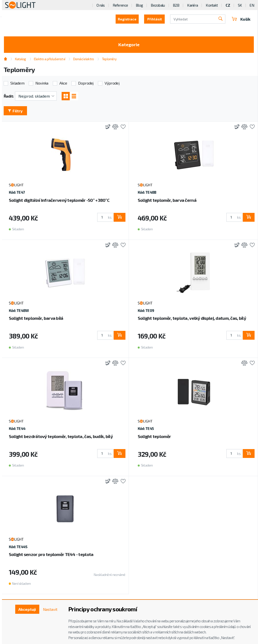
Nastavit (50, 609)
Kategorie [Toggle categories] (129, 44)
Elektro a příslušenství (49, 59)
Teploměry (109, 59)
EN (252, 5)
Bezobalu (158, 5)
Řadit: (9, 96)
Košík (241, 19)
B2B (176, 5)
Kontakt (212, 5)
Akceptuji (27, 609)
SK (240, 5)
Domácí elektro (84, 59)
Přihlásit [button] (154, 19)
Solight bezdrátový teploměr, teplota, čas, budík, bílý (61, 437)
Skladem (17, 83)
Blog (139, 5)
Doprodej (86, 83)
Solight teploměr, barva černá (167, 200)
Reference (120, 5)
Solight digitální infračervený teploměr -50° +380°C (59, 200)
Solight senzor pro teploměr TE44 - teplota (51, 555)
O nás (101, 5)
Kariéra (192, 5)
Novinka (42, 83)
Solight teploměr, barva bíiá (36, 318)
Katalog (20, 59)
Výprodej (112, 83)
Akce (63, 83)
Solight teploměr (154, 437)
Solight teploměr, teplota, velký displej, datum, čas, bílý (192, 318)
